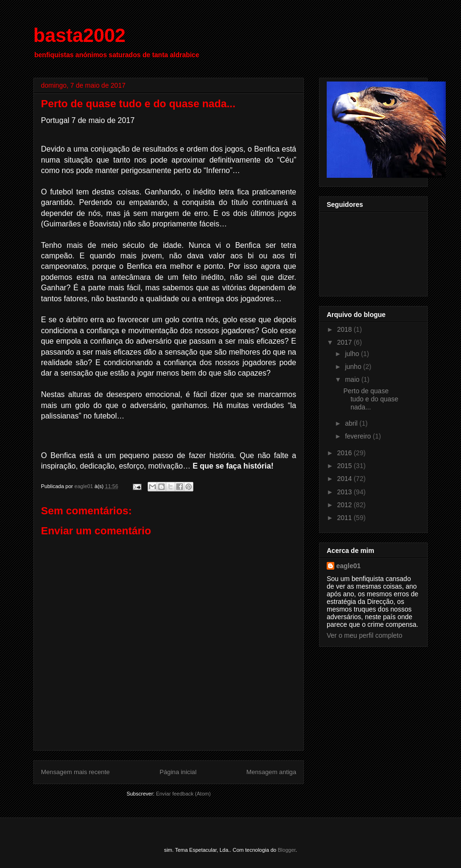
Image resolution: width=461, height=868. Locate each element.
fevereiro (359, 436)
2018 (346, 329)
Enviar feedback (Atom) (183, 794)
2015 (346, 466)
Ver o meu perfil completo (365, 635)
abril (352, 423)
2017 (346, 342)
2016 (346, 453)
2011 (346, 518)
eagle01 (348, 566)
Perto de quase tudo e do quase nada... (371, 399)
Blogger (286, 850)
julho (353, 354)
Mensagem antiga (271, 772)
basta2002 (79, 35)
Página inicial (178, 772)
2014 (346, 479)
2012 (346, 505)
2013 (346, 492)
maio (353, 379)
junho (354, 367)
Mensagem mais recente (75, 772)
